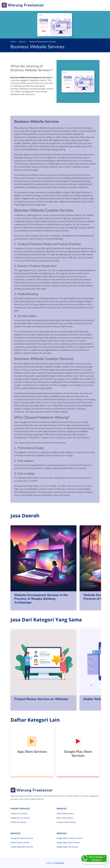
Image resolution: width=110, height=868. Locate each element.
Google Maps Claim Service (68, 843)
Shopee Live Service (19, 814)
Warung (56, 863)
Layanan (22, 42)
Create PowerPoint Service (22, 847)
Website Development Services (42, 42)
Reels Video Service (65, 818)
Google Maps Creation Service (69, 838)
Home (13, 42)
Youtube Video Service (66, 822)
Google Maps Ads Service (67, 847)
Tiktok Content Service (20, 843)
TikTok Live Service (18, 822)
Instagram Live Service (20, 818)
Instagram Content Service (22, 838)
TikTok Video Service (65, 814)
